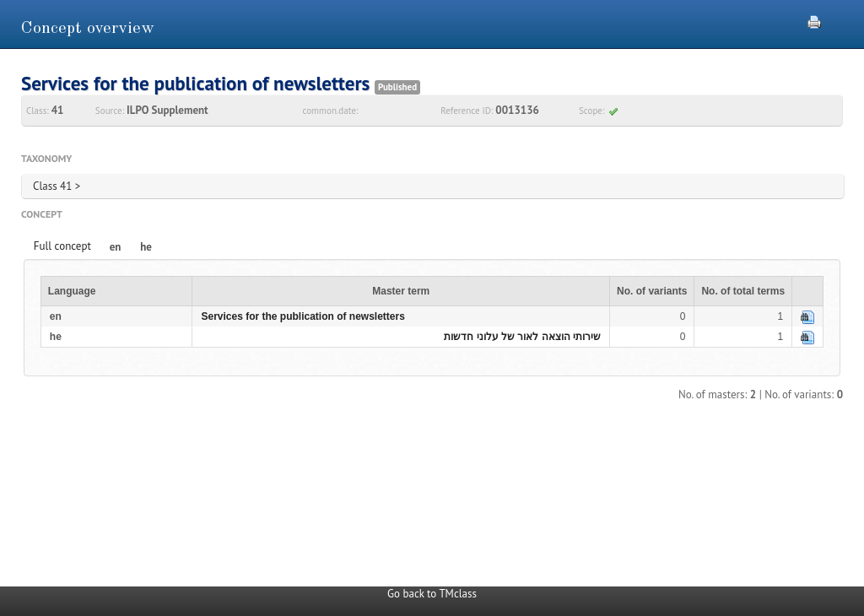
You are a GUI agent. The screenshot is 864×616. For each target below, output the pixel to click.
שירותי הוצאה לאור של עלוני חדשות (522, 337)
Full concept (62, 246)
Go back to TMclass (432, 594)
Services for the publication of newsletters (302, 316)
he (146, 247)
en (116, 247)
